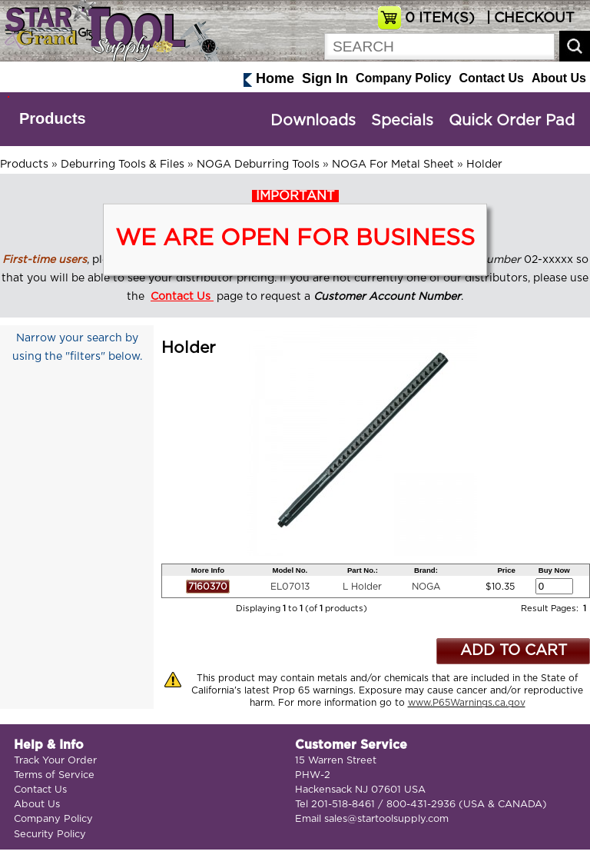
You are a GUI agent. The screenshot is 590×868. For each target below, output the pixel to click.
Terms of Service (54, 775)
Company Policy (403, 78)
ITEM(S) (440, 18)
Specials (402, 121)
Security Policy (50, 835)
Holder (484, 165)
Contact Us (491, 78)
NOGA (426, 587)
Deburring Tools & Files (123, 165)
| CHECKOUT (529, 18)
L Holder (362, 587)
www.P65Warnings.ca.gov (467, 703)
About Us (559, 78)
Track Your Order (55, 761)
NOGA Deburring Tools (258, 165)
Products (53, 118)
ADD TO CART (514, 651)
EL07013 (290, 587)
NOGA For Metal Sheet (393, 165)
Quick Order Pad (512, 121)
